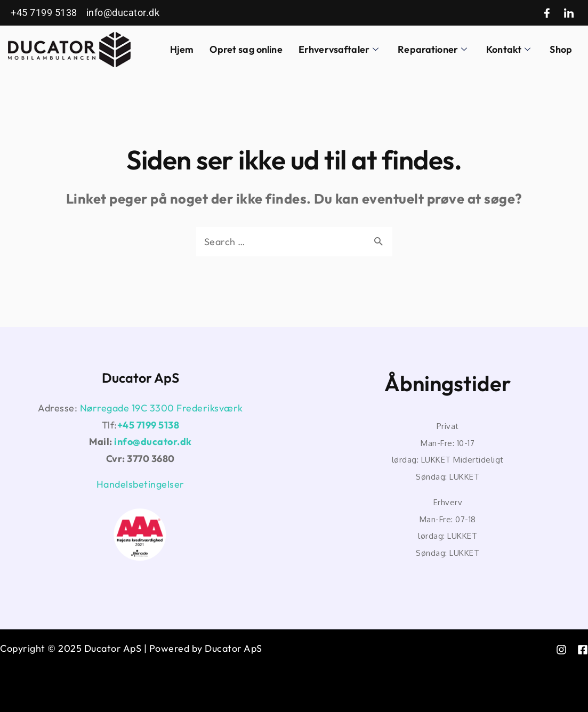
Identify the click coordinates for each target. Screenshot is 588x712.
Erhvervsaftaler (339, 49)
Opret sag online (246, 49)
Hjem (182, 49)
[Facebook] (547, 13)
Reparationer (432, 49)
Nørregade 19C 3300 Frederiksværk (162, 408)
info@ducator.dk (153, 442)
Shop (561, 49)
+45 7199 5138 (148, 425)
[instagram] (561, 650)
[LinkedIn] (569, 13)
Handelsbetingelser (140, 484)
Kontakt (508, 49)
